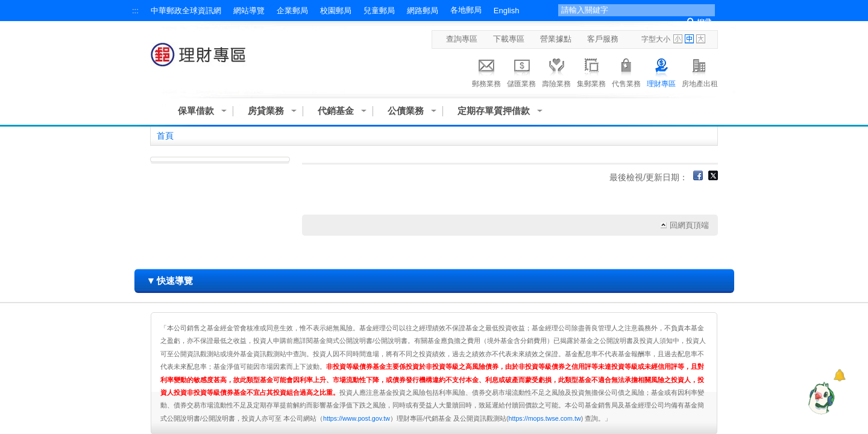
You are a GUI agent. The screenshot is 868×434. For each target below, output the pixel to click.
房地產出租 (700, 71)
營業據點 (556, 39)
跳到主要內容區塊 (6, 6)
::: (135, 11)
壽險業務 (556, 71)
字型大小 (656, 39)
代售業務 (626, 71)
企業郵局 (292, 11)
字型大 (701, 39)
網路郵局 (423, 11)
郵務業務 (486, 71)
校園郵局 (336, 11)
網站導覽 (249, 11)
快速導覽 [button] (170, 281)
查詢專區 (462, 39)
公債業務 (406, 111)
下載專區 (509, 39)
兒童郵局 (379, 11)
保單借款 (196, 111)
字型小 (678, 39)
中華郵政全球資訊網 (186, 11)
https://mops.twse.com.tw (545, 418)
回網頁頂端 (689, 225)
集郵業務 (591, 71)
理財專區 (661, 71)
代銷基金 (336, 111)
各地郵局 (466, 10)
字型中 (689, 39)
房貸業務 (266, 111)
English (507, 11)
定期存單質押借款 (494, 111)
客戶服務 (603, 39)
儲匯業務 (521, 71)
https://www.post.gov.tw (357, 418)
